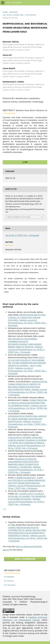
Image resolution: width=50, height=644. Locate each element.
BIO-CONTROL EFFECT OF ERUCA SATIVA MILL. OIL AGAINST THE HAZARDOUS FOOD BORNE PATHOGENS (27, 496)
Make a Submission (25, 559)
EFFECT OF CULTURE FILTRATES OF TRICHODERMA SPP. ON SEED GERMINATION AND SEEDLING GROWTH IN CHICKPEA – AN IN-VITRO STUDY (27, 363)
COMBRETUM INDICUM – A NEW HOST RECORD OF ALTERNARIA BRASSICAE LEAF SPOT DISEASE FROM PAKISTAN (27, 480)
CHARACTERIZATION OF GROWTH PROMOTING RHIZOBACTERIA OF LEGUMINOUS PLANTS (28, 403)
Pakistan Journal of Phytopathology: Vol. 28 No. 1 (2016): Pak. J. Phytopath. (28, 392)
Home (5, 12)
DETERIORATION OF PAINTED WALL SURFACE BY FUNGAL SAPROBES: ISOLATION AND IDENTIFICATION (27, 419)
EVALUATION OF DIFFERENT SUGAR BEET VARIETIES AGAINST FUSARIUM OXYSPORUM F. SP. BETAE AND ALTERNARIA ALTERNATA (27, 440)
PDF (26, 162)
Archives (13, 12)
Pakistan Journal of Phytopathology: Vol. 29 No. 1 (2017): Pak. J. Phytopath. (27, 487)
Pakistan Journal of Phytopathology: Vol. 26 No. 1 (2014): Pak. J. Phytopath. (27, 323)
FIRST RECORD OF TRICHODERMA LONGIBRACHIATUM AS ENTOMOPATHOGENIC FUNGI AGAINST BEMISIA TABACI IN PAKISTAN (25, 343)
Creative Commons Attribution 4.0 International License (25, 619)
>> (5, 509)
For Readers (9, 577)
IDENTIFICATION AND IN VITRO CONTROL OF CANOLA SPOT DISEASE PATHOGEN (27, 318)
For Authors (9, 581)
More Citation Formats (19, 217)
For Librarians (10, 585)
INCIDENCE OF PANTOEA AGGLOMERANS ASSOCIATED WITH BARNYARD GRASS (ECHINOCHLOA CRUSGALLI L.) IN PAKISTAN (23, 463)
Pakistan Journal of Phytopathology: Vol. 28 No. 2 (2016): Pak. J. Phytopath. (26, 350)
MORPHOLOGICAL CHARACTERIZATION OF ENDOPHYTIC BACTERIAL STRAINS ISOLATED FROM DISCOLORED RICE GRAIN (28, 386)
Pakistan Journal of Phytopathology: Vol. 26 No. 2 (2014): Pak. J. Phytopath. (26, 502)
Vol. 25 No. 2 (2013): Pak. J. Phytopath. (19, 15)
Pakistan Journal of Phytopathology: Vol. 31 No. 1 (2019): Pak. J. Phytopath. (26, 470)
